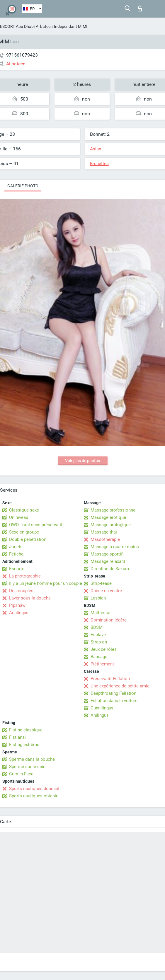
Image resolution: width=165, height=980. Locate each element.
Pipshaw (17, 605)
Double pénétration (28, 539)
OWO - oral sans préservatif (36, 525)
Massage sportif (107, 554)
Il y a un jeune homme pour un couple (46, 583)
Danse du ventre (106, 591)
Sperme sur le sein (27, 767)
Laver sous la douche (30, 598)
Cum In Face (21, 774)
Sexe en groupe (24, 532)
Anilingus (100, 715)
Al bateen (44, 26)
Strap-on (99, 642)
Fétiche (16, 554)
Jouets (16, 547)
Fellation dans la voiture (114, 701)
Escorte (17, 569)
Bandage (99, 657)
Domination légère (109, 620)
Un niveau (19, 517)
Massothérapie (105, 539)
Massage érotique (108, 517)
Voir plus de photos (83, 461)
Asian (96, 149)
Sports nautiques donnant (34, 789)
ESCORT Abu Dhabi (17, 26)
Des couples (21, 591)
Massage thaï (104, 532)
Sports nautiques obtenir (33, 796)
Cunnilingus (102, 708)
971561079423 (22, 55)
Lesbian (98, 598)
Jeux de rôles (104, 649)
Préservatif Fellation (110, 679)
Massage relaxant (108, 561)
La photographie (25, 576)
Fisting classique (26, 730)
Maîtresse (100, 613)
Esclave (98, 635)
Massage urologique (111, 525)
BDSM (97, 627)
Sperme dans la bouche (32, 759)
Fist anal (17, 737)
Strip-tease (101, 583)
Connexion (140, 9)
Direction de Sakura (110, 569)
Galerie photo (23, 186)
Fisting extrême (24, 745)
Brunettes (99, 164)
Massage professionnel (114, 510)
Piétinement (102, 664)
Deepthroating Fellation (113, 693)
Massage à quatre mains (115, 547)
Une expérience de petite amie (120, 686)
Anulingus (19, 613)
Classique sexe (24, 510)
